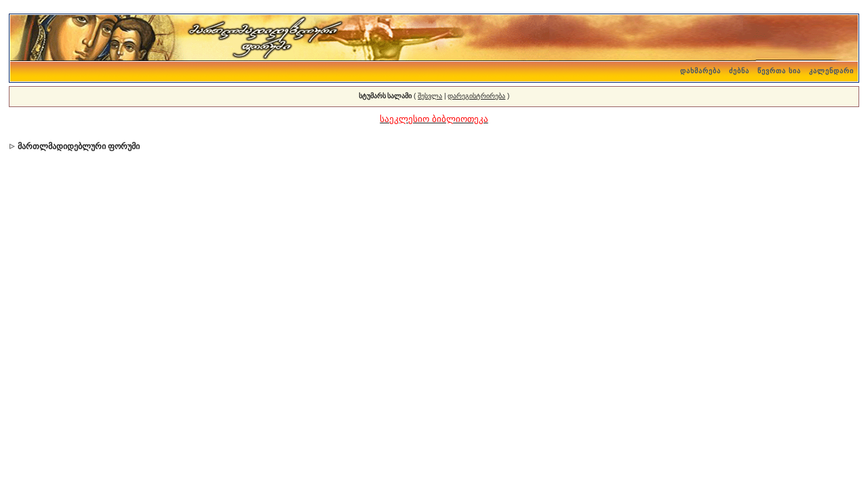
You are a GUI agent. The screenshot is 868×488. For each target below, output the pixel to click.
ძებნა (739, 71)
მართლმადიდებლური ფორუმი (79, 146)
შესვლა (430, 96)
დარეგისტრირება (476, 96)
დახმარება (701, 71)
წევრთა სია (779, 71)
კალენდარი (831, 71)
